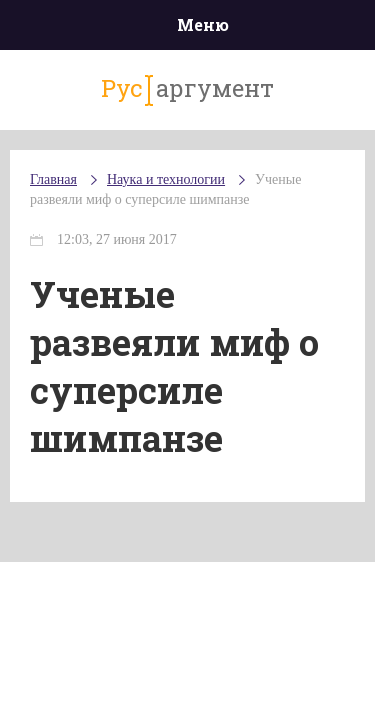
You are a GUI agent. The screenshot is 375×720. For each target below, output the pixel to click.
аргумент (187, 89)
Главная (53, 179)
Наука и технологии (166, 179)
